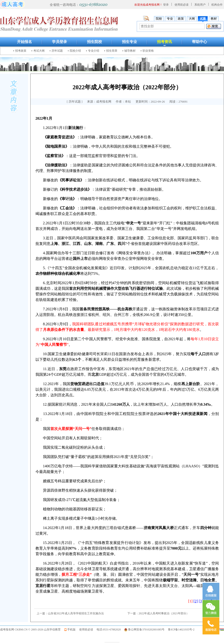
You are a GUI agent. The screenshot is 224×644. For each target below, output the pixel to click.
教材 (214, 19)
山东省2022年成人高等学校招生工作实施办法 (76, 613)
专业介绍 (94, 51)
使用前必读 (182, 5)
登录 (166, 5)
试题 (203, 19)
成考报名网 (7, 630)
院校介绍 (75, 51)
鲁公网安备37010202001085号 (146, 630)
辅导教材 (130, 51)
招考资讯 (164, 42)
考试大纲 (39, 51)
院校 (159, 19)
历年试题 (57, 51)
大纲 (192, 19)
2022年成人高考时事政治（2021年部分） (164, 613)
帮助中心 (199, 42)
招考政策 (21, 51)
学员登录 (59, 42)
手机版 (71, 630)
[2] (196, 601)
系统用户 (200, 5)
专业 (170, 19)
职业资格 (148, 51)
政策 (181, 19)
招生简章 (112, 51)
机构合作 (217, 5)
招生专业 (129, 42)
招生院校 (94, 42)
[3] (201, 601)
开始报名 (24, 42)
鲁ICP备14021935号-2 (181, 630)
